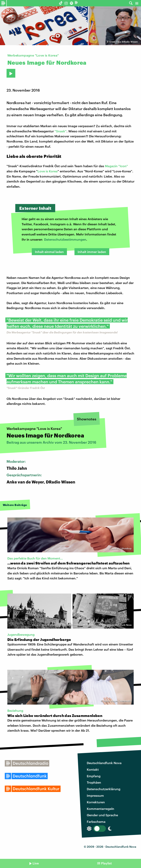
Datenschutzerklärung (104, 789)
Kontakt (93, 769)
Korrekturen (96, 802)
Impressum (95, 795)
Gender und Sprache (102, 815)
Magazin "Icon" (116, 166)
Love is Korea (48, 171)
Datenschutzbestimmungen (65, 239)
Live (36, 863)
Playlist (106, 863)
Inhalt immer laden (92, 252)
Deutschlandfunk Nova (104, 763)
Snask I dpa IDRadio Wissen (124, 42)
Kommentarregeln (100, 809)
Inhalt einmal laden (49, 252)
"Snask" (61, 131)
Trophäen (94, 782)
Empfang (94, 776)
